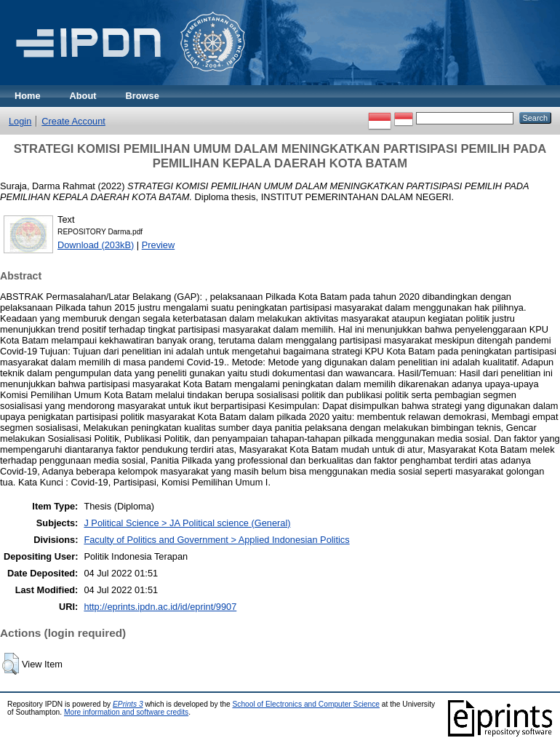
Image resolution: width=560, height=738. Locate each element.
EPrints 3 (128, 704)
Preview (159, 245)
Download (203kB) (96, 245)
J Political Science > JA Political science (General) (187, 523)
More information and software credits (126, 712)
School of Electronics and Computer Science (306, 704)
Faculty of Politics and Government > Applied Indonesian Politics (216, 540)
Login (20, 121)
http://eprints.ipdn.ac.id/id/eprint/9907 (160, 607)
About (83, 96)
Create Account (73, 121)
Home (28, 96)
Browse (143, 96)
